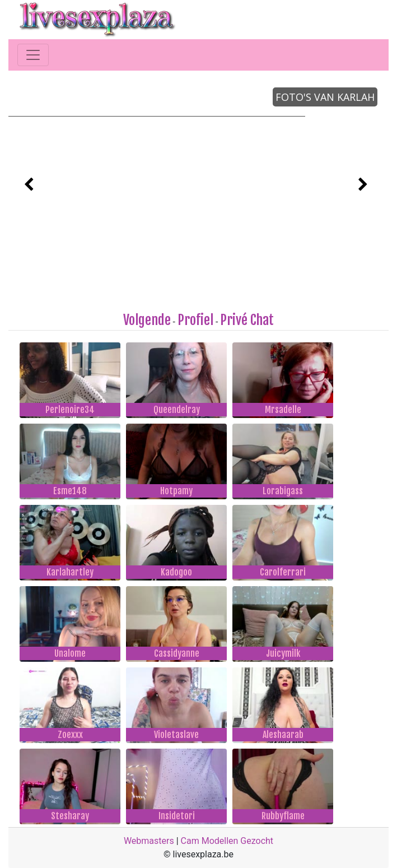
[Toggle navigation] (33, 55)
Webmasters (149, 841)
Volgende (147, 320)
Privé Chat (247, 320)
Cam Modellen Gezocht (227, 841)
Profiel (195, 320)
